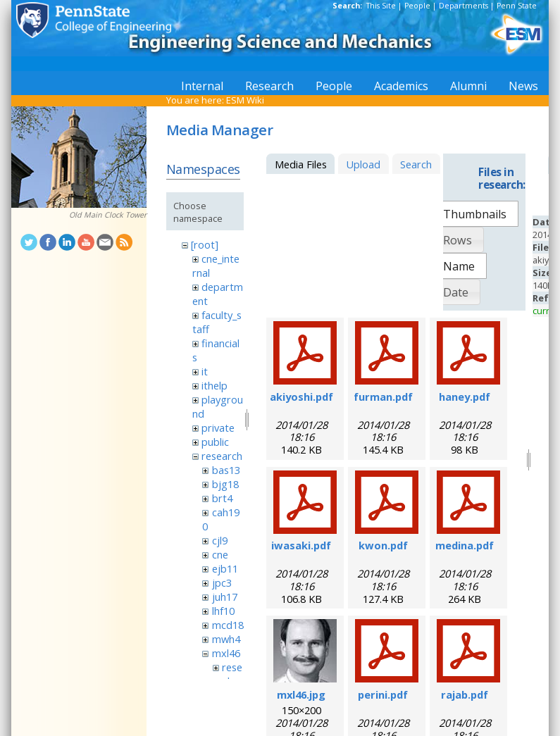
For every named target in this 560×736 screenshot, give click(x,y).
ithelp (214, 385)
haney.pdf (465, 397)
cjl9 (220, 540)
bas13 (226, 470)
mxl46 (226, 653)
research (222, 456)
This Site (381, 6)
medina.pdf (465, 545)
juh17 (225, 597)
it (205, 371)
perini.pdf (383, 694)
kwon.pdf (383, 545)
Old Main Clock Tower (108, 215)
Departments (463, 6)
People (417, 6)
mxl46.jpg (301, 694)
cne (220, 554)
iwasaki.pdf (301, 545)
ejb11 (225, 568)
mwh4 (226, 639)
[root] (205, 244)
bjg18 (225, 484)
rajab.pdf (465, 694)
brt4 (222, 498)
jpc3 (222, 582)
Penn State (517, 6)
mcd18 (228, 625)
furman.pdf (383, 397)
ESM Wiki (245, 100)
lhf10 (223, 611)
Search (416, 164)
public (215, 442)
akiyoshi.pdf (301, 397)
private (218, 428)
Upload (363, 164)
